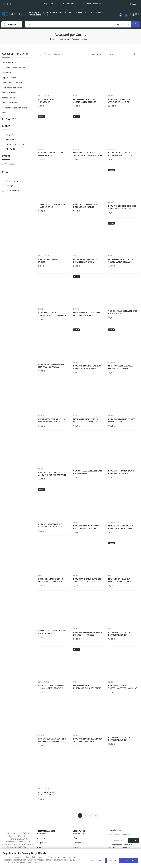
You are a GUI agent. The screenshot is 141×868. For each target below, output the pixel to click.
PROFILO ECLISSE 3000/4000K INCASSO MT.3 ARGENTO (121, 367)
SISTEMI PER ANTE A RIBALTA (13, 68)
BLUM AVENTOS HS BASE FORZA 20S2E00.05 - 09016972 (88, 740)
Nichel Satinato (14, 190)
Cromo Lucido (13, 181)
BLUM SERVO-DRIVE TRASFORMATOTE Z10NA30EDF (122, 687)
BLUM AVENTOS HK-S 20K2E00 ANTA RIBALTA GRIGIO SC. (122, 207)
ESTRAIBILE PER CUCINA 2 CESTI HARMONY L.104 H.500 (123, 634)
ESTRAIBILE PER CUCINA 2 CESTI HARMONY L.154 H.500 (123, 739)
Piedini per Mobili (10, 103)
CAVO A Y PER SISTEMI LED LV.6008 (50, 261)
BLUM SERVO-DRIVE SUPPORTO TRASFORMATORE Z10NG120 (87, 580)
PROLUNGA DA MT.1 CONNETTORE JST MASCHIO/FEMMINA (47, 793)
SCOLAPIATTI (7, 73)
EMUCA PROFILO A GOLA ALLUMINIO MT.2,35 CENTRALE (52, 474)
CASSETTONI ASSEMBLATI (12, 83)
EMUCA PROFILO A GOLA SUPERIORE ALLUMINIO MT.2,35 (87, 154)
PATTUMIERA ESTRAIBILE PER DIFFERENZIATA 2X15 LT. (52, 420)
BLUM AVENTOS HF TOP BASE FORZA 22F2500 (52, 154)
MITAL (11, 149)
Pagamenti (42, 843)
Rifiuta (112, 861)
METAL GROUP (15, 144)
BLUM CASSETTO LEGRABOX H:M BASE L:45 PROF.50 (86, 206)
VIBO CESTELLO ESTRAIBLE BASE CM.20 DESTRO (53, 632)
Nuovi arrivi (77, 843)
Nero (10, 186)
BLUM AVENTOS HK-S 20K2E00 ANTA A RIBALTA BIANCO (87, 367)
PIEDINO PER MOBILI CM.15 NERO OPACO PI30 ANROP (85, 420)
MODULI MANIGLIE (9, 93)
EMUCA (11, 139)
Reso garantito (68, 4)
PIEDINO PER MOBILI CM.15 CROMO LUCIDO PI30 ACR (120, 261)
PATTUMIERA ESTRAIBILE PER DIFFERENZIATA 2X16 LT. (86, 261)
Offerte (76, 838)
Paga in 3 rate (49, 4)
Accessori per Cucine (15, 54)
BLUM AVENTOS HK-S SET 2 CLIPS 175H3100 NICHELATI (51, 525)
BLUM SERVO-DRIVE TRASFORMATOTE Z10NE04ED (52, 314)
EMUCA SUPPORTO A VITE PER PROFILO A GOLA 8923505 (87, 314)
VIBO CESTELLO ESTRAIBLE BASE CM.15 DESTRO (88, 472)
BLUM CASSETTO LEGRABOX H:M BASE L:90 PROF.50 (121, 472)
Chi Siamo (42, 838)
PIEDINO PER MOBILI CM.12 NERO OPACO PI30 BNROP (51, 580)
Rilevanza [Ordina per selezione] (121, 54)
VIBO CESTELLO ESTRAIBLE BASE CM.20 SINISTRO (123, 312)
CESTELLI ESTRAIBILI (9, 63)
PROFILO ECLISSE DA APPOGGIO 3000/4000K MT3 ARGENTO (52, 687)
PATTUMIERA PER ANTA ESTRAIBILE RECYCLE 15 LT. (120, 154)
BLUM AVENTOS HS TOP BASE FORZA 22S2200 (122, 420)
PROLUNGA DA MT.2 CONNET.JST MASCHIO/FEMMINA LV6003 (51, 101)
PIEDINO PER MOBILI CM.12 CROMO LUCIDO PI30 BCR (85, 101)
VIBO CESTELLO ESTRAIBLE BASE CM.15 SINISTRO (53, 206)
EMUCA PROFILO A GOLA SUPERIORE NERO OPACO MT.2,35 (120, 580)
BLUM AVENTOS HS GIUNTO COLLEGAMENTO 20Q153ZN (86, 527)
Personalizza (95, 861)
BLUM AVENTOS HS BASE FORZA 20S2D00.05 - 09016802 (88, 634)
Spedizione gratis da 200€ (92, 4)
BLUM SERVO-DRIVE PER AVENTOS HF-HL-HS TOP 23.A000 (119, 101)
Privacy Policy (78, 834)
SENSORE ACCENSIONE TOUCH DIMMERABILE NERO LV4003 (122, 527)
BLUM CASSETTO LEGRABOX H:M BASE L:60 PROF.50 (51, 365)
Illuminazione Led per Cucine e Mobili (15, 110)
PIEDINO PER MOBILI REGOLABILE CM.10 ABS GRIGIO (87, 687)
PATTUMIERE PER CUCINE (12, 88)
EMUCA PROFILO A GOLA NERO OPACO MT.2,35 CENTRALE (52, 740)
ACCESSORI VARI (8, 98)
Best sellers (78, 847)
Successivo (96, 815)
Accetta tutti (129, 861)
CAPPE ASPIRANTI (9, 78)
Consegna (42, 834)
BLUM (10, 135)
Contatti (41, 847)
